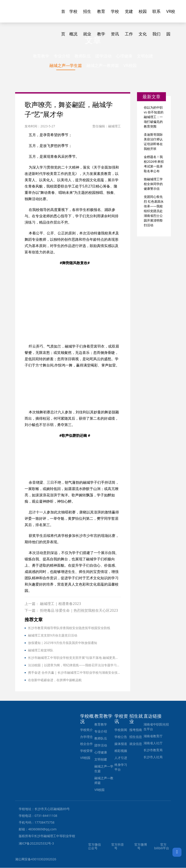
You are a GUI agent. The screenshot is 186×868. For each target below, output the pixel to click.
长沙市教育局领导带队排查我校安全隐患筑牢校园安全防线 (69, 628)
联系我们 (156, 16)
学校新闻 (121, 730)
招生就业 (87, 16)
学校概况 (73, 16)
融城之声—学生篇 (66, 66)
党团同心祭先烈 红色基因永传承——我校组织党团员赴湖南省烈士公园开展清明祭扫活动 (154, 211)
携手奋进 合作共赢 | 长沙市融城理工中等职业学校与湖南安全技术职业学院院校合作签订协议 (74, 673)
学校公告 (121, 737)
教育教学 (101, 16)
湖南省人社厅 (153, 743)
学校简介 (86, 730)
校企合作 (86, 744)
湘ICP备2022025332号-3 (36, 844)
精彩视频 (121, 751)
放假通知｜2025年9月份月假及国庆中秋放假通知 (63, 643)
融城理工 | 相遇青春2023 (60, 604)
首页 (63, 16)
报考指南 (136, 730)
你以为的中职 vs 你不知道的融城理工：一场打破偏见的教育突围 (154, 117)
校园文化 (143, 16)
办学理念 (86, 737)
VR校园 (171, 16)
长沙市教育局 (153, 750)
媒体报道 (121, 744)
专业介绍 (62, 56)
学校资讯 (115, 16)
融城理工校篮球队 (41, 650)
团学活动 (103, 56)
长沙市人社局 (153, 757)
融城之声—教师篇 (103, 66)
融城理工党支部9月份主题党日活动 (53, 636)
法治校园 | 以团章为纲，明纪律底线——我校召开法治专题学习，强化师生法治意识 (74, 665)
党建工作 (129, 16)
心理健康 (124, 56)
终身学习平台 (121, 767)
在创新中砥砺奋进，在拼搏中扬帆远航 (55, 680)
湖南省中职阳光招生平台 (156, 727)
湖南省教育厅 (153, 736)
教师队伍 (83, 56)
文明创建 (145, 56)
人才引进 (121, 758)
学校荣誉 (86, 751)
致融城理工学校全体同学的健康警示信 (153, 184)
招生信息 (136, 737)
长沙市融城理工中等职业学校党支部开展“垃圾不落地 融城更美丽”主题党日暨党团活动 (74, 658)
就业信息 (136, 744)
